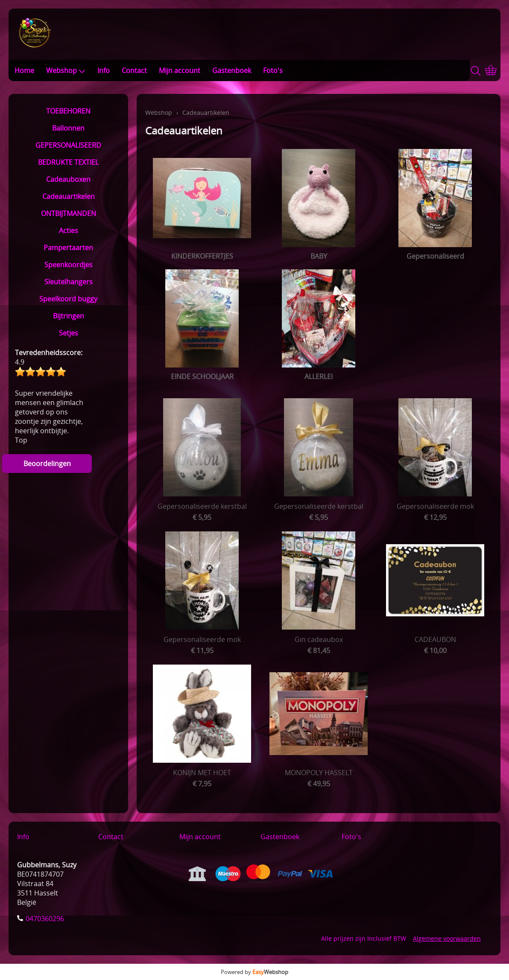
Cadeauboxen (68, 179)
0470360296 (45, 919)
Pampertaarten (68, 248)
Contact (134, 70)
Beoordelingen (47, 464)
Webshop (66, 70)
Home (24, 70)
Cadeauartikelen (69, 196)
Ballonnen (68, 128)
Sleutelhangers (69, 282)
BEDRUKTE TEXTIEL (68, 162)
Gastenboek (232, 70)
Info (104, 70)
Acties (69, 230)
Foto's (273, 70)
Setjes (69, 333)
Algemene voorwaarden (447, 938)
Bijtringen (69, 316)
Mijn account (180, 70)
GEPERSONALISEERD (68, 145)
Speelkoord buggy (68, 299)
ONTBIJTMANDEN (69, 213)
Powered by (254, 972)
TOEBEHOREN (68, 111)
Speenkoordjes (69, 265)
